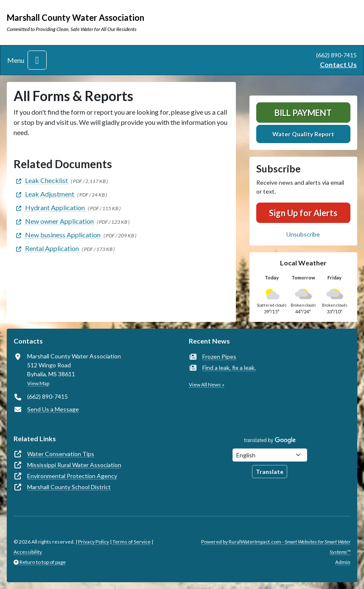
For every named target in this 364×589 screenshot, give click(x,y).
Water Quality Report (303, 134)
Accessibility (28, 552)
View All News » (207, 385)
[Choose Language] (270, 455)
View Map (38, 383)
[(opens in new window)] (41, 180)
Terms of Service (132, 542)
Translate (270, 472)
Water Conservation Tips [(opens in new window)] (61, 454)
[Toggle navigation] (37, 60)
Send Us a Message (53, 409)
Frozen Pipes (219, 356)
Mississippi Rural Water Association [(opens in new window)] (74, 465)
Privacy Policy (94, 542)
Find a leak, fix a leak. (229, 368)
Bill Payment (303, 113)
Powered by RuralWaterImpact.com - (276, 547)
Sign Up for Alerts (303, 213)
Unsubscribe (303, 234)
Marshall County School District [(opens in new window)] (69, 487)
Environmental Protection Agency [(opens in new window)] (72, 476)
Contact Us (338, 64)
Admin (343, 562)
